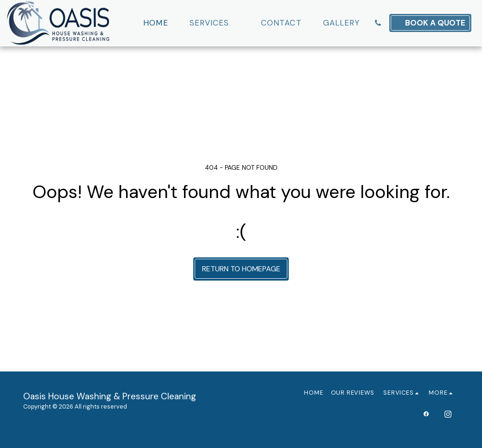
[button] (215, 23)
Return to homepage (241, 269)
